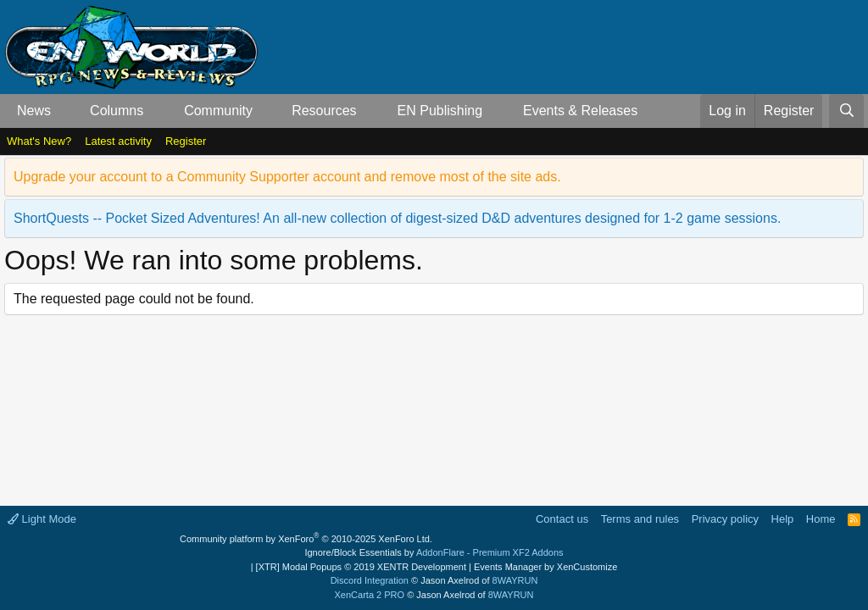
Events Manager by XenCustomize (545, 567)
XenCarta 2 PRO (370, 595)
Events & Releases (580, 111)
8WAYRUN (515, 580)
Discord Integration (370, 580)
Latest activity (118, 141)
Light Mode (42, 519)
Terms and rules (640, 519)
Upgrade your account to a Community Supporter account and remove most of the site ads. (287, 177)
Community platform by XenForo (306, 539)
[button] (65, 111)
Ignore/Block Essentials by (434, 552)
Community (218, 111)
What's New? (39, 141)
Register (186, 141)
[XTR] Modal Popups (361, 567)
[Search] (846, 111)
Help (783, 519)
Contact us (562, 519)
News (34, 111)
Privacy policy (725, 519)
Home (821, 519)
